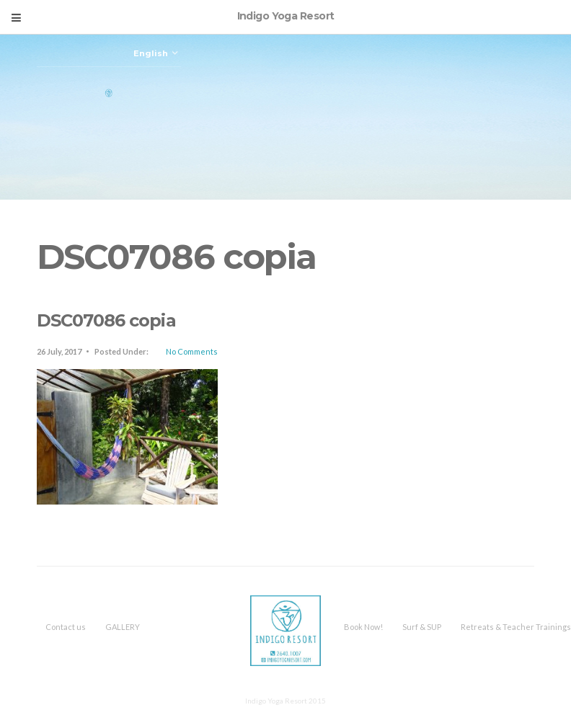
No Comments (192, 351)
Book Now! (363, 627)
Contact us (66, 627)
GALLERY (123, 627)
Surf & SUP (422, 627)
